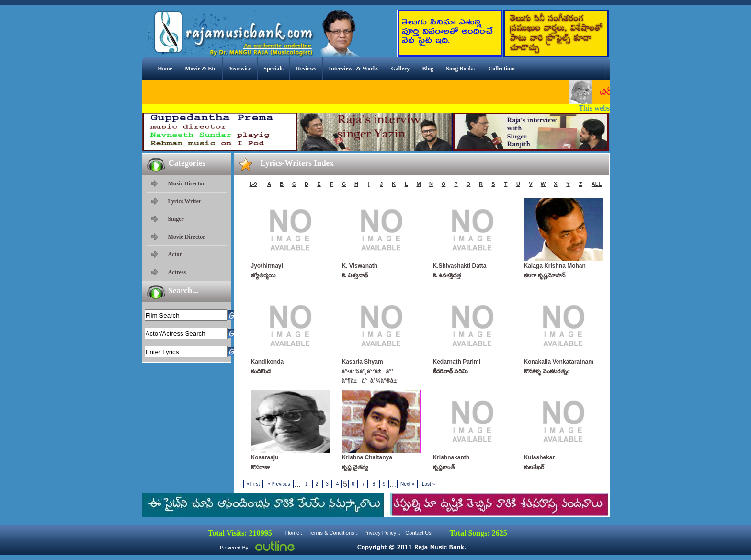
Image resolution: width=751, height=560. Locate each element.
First (253, 484)
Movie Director (187, 237)
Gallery (401, 69)
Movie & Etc (200, 69)
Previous (279, 484)
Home (165, 69)
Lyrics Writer (185, 201)
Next (407, 484)
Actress (177, 272)
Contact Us (418, 533)
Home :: (295, 533)
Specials (273, 69)
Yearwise (240, 69)
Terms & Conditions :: (334, 533)
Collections (502, 69)
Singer (176, 219)
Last (428, 484)
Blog (428, 69)
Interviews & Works (353, 69)
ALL (597, 184)
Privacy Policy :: (382, 533)
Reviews (306, 69)
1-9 (253, 184)
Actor (175, 254)
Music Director (187, 183)
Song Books (460, 69)
